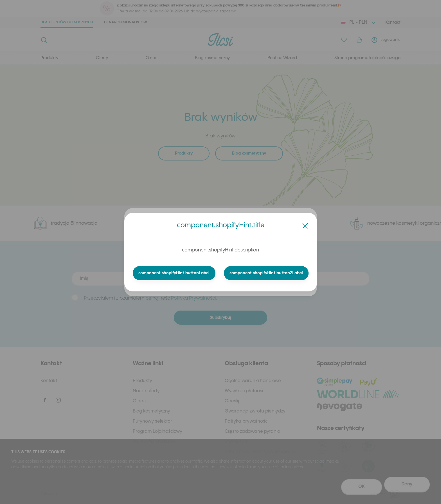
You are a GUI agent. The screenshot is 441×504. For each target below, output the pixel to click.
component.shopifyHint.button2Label (266, 273)
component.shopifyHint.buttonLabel (174, 273)
